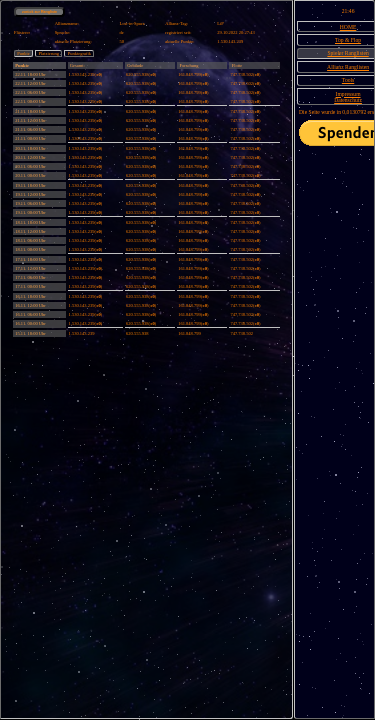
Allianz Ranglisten (348, 67)
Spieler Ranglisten (347, 53)
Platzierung (48, 53)
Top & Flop (348, 40)
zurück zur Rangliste (39, 12)
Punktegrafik (79, 53)
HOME (348, 27)
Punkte (23, 53)
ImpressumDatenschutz (348, 97)
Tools (348, 80)
